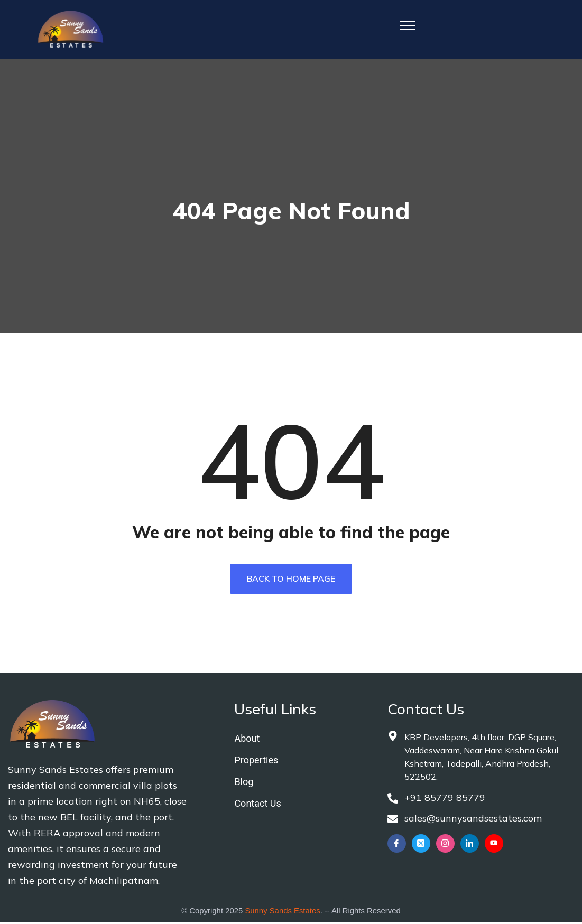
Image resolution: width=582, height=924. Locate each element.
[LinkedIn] (470, 846)
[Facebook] (397, 846)
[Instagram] (445, 846)
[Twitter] (421, 846)
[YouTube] (494, 846)
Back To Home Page (291, 581)
